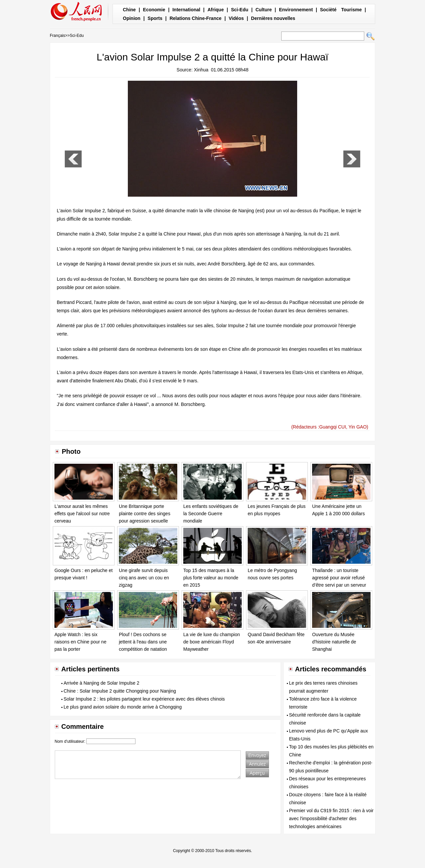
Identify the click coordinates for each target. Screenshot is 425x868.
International (186, 10)
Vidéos (236, 18)
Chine (129, 10)
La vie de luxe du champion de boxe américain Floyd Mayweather (212, 642)
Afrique (216, 10)
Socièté (328, 10)
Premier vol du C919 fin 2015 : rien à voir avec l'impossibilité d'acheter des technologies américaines (331, 819)
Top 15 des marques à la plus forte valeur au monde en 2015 (211, 578)
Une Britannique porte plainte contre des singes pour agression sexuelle (145, 513)
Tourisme (351, 10)
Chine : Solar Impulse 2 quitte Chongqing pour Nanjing (120, 691)
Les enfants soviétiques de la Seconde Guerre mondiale (211, 513)
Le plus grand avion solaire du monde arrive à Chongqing (123, 707)
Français (57, 36)
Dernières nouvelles (273, 18)
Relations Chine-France (196, 18)
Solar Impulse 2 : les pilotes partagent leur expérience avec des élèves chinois (144, 699)
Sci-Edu (240, 10)
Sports (155, 18)
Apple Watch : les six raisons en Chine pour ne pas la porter (80, 642)
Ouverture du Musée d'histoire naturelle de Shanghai (334, 642)
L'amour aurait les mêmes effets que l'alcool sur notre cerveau (82, 513)
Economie (154, 10)
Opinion (132, 18)
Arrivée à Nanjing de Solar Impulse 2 (102, 683)
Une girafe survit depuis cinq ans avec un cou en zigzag (144, 578)
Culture (263, 10)
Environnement (296, 10)
